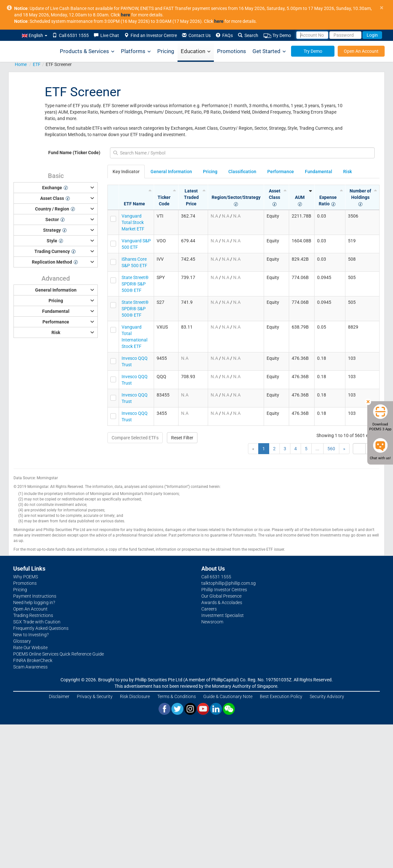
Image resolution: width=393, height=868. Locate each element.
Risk (347, 172)
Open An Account (361, 51)
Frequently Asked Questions (41, 628)
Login (372, 35)
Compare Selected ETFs (135, 438)
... (317, 449)
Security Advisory (327, 696)
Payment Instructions (35, 596)
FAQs (224, 35)
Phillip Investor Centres (224, 590)
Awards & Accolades (222, 602)
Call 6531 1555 (71, 35)
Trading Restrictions (33, 615)
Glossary (22, 641)
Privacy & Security (95, 696)
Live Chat (106, 35)
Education (196, 51)
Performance (281, 172)
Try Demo (277, 36)
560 (331, 449)
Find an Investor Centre (151, 35)
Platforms (136, 51)
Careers (209, 609)
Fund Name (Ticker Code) (74, 153)
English (35, 35)
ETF (37, 64)
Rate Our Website (30, 648)
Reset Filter (182, 438)
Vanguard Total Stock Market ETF (133, 222)
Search (248, 35)
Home (21, 64)
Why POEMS (26, 577)
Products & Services (87, 51)
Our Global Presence (221, 596)
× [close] (382, 8)
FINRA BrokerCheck (33, 660)
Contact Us (196, 35)
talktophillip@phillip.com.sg (228, 583)
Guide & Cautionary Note (228, 696)
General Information (171, 172)
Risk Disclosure (135, 696)
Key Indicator (126, 172)
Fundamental (319, 172)
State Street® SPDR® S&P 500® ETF (135, 284)
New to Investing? (31, 635)
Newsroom (212, 622)
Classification (242, 172)
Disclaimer (59, 696)
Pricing (166, 51)
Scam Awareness (30, 667)
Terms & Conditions (177, 696)
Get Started (269, 51)
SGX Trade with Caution (37, 622)
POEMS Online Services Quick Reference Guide (59, 654)
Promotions (232, 51)
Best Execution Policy (281, 696)
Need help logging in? (34, 602)
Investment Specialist (223, 615)
